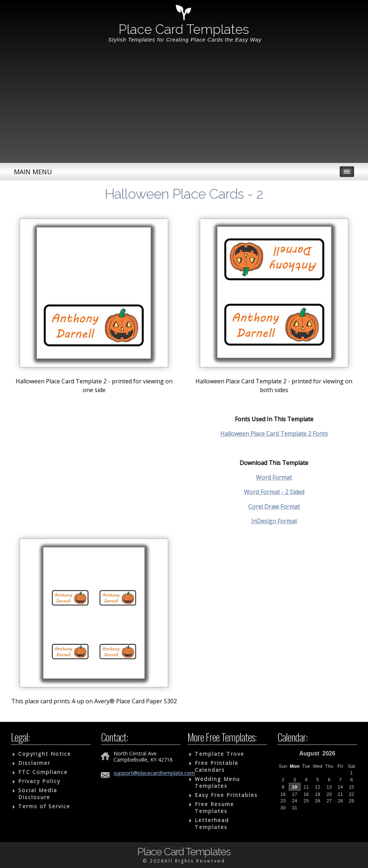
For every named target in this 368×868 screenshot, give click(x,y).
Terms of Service (44, 806)
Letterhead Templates (212, 824)
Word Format (274, 477)
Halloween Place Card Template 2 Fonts (274, 434)
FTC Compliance (43, 772)
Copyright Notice (45, 754)
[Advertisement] (184, 108)
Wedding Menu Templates (217, 782)
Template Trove (219, 754)
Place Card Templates (184, 29)
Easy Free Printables (226, 795)
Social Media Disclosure (38, 794)
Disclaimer (34, 763)
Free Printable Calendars (217, 766)
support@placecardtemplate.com (154, 773)
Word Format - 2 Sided (274, 492)
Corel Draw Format (274, 507)
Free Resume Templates (214, 808)
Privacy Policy (39, 781)
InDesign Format (274, 521)
